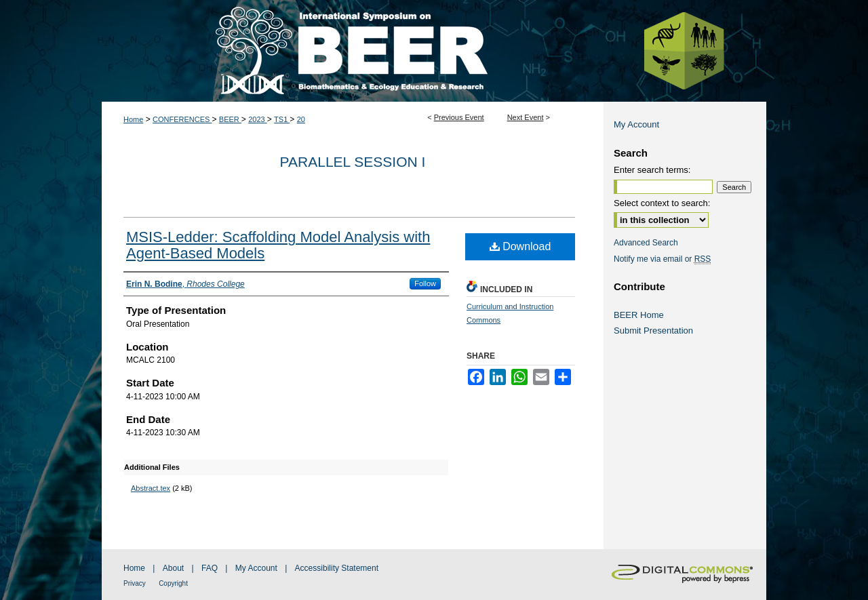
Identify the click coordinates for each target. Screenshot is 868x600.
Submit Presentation (653, 331)
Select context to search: (662, 203)
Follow (425, 283)
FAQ (210, 568)
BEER (230, 119)
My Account (636, 124)
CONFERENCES (182, 119)
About (173, 568)
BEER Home (639, 315)
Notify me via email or (662, 259)
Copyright (173, 583)
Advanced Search (646, 243)
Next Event (526, 117)
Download (520, 246)
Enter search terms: (652, 170)
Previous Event (459, 117)
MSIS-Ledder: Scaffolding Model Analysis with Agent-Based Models (278, 245)
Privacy (135, 583)
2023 (258, 119)
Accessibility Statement (337, 568)
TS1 (282, 119)
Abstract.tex (151, 488)
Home (133, 119)
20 (301, 119)
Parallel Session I (353, 162)
